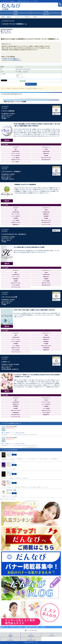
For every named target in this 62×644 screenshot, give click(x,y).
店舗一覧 (9, 17)
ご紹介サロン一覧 (31, 640)
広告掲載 (10, 636)
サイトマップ (52, 636)
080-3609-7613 (7, 33)
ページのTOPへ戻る (31, 630)
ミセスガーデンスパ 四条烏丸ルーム (12, 60)
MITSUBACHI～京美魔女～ (12, 171)
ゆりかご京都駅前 (9, 111)
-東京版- (46, 12)
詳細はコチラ (56, 114)
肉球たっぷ (6, 362)
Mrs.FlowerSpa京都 (10, 297)
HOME (3, 17)
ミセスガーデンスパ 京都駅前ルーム (15, 24)
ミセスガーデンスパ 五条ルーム (11, 58)
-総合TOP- (46, 14)
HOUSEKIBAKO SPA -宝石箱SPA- (15, 234)
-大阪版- (15, 12)
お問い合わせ (31, 636)
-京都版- (15, 14)
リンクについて (10, 640)
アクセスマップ (31, 84)
